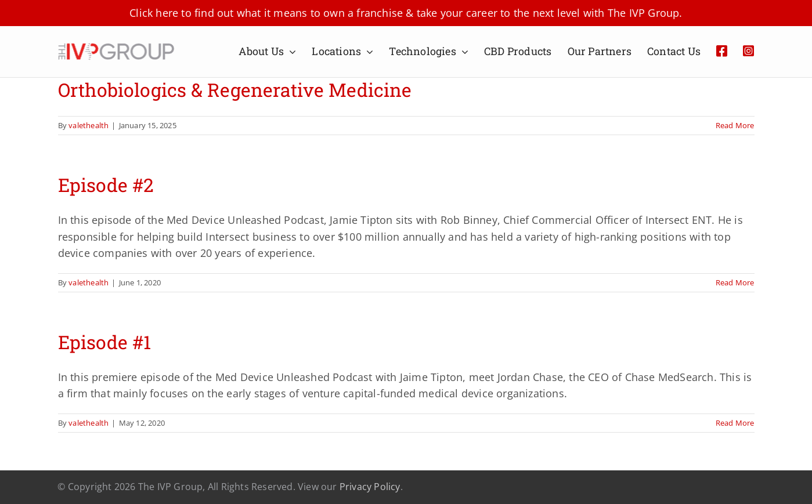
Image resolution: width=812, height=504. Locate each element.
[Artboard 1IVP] (116, 48)
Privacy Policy (370, 487)
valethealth (89, 125)
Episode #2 (106, 185)
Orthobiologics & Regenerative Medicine (235, 90)
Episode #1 (104, 342)
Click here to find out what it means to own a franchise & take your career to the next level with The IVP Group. (406, 13)
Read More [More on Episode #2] (735, 282)
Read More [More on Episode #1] (735, 423)
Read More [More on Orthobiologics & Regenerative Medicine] (735, 125)
